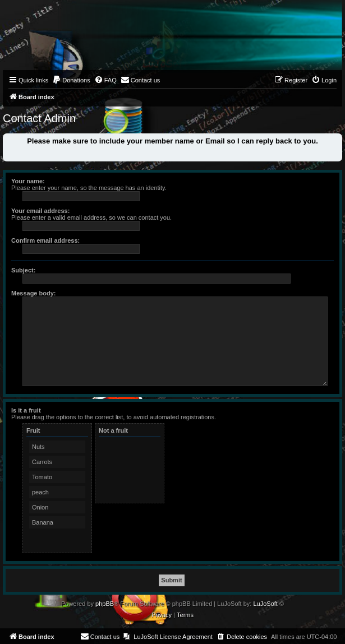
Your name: (28, 181)
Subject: (23, 270)
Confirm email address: (45, 240)
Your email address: (40, 211)
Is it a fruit (26, 410)
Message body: (33, 293)
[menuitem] (71, 80)
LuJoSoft (265, 604)
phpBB (105, 604)
